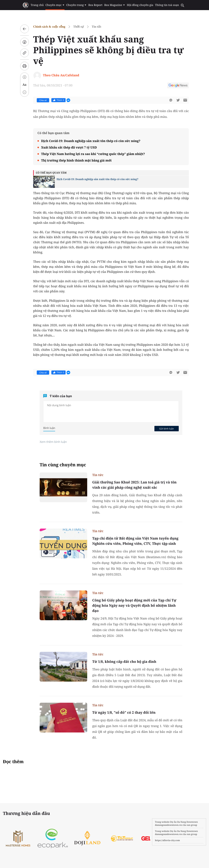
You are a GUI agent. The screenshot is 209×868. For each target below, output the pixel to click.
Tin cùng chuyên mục (63, 465)
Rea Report (95, 5)
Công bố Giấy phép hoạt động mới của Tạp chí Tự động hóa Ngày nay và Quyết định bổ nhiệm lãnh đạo (134, 605)
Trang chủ (37, 5)
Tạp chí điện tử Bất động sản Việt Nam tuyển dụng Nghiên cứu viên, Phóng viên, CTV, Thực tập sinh (135, 541)
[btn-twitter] (178, 100)
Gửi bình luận (166, 429)
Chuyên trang (76, 5)
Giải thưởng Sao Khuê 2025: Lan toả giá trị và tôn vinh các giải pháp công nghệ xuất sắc (134, 485)
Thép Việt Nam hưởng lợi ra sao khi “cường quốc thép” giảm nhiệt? (93, 154)
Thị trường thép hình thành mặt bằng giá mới (76, 160)
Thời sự (78, 27)
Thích (58, 100)
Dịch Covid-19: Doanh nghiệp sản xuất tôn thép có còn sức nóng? (91, 141)
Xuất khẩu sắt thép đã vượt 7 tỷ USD (69, 147)
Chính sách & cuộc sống (49, 27)
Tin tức (97, 27)
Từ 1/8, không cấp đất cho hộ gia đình (124, 662)
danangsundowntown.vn (168, 825)
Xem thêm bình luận (53, 442)
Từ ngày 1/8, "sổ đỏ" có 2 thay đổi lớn (124, 712)
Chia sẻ (43, 100)
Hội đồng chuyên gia (140, 5)
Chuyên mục (55, 5)
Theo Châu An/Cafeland (61, 75)
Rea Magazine (115, 5)
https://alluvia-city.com (167, 840)
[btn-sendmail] (185, 100)
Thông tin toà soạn (167, 5)
